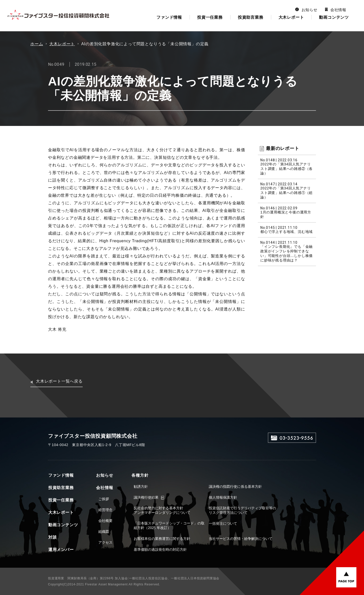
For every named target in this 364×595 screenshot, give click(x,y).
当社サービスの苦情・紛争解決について (240, 539)
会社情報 (336, 10)
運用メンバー (61, 550)
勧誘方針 (141, 487)
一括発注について (222, 523)
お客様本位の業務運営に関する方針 (162, 539)
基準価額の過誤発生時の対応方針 (160, 549)
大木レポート (291, 17)
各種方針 (139, 475)
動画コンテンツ (334, 17)
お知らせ (306, 10)
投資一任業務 (210, 17)
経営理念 (105, 510)
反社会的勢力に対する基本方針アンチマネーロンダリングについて (162, 510)
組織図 (103, 532)
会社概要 (105, 521)
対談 (52, 537)
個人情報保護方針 (222, 497)
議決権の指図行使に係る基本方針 (235, 487)
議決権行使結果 (146, 497)
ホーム (37, 44)
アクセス (105, 542)
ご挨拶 (103, 499)
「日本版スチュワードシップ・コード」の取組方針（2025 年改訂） (169, 525)
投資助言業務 (251, 17)
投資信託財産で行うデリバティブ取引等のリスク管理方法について (242, 510)
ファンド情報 (169, 17)
